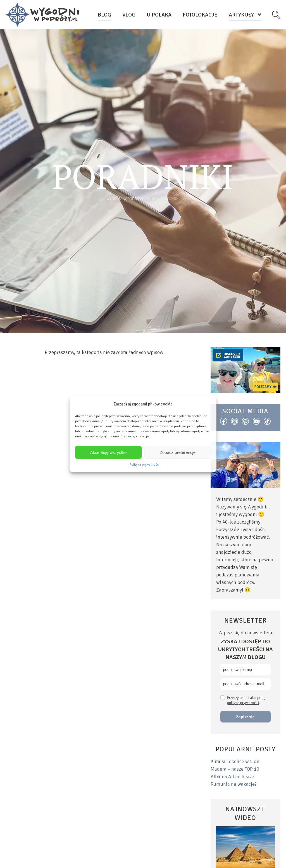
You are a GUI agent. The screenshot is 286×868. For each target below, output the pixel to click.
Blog (104, 15)
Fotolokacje (200, 15)
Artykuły (241, 15)
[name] (246, 670)
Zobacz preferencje (178, 452)
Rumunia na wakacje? (234, 784)
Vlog (129, 15)
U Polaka (159, 15)
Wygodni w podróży (125, 199)
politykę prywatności (243, 703)
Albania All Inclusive (232, 776)
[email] (246, 684)
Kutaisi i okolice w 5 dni (236, 761)
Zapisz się (245, 717)
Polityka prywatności (145, 465)
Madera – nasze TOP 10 (235, 769)
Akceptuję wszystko (109, 452)
